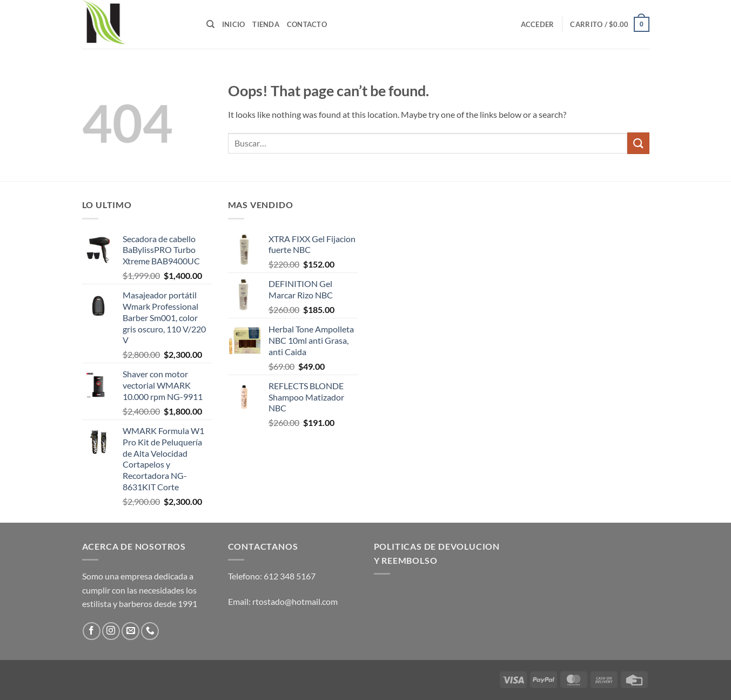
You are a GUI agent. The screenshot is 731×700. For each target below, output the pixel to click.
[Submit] (638, 143)
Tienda (266, 24)
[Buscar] (210, 24)
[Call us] (150, 631)
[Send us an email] (130, 631)
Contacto (307, 24)
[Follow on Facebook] (92, 631)
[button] (538, 24)
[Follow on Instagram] (111, 631)
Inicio (234, 24)
